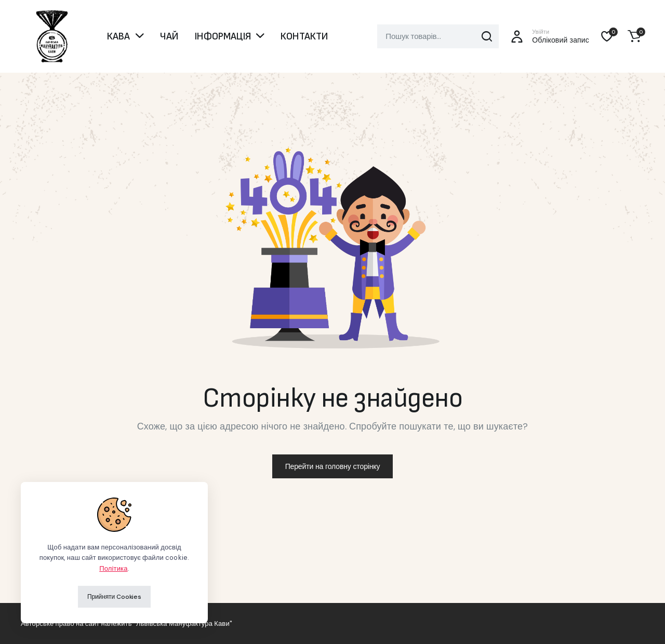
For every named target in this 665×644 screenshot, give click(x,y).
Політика (113, 568)
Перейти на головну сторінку (333, 466)
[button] (634, 36)
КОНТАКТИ (304, 36)
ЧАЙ (169, 36)
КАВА (119, 36)
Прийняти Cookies (114, 597)
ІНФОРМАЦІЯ (223, 36)
